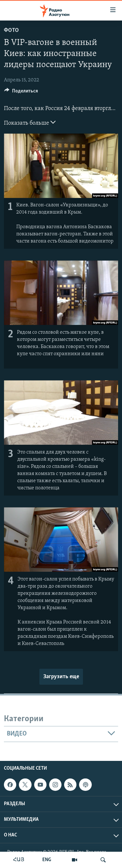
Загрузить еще (61, 677)
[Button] (21, 92)
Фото (11, 30)
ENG (47, 860)
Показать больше (30, 122)
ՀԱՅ (19, 860)
